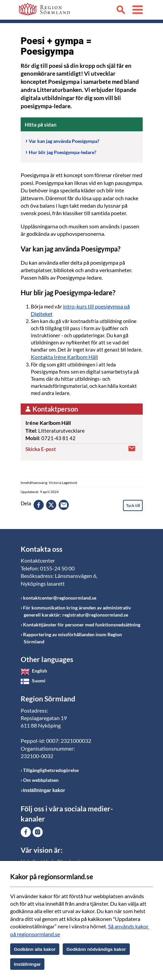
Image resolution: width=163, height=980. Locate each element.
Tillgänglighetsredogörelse (51, 770)
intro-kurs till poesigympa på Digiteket (80, 310)
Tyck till (133, 505)
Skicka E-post (41, 449)
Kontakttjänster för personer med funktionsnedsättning (82, 625)
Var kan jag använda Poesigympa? (64, 141)
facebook (39, 505)
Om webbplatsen (41, 780)
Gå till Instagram (38, 832)
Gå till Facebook (26, 832)
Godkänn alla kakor (35, 949)
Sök (121, 11)
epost (64, 505)
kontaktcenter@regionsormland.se (60, 598)
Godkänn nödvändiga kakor (96, 949)
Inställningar (27, 964)
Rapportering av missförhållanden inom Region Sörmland (73, 638)
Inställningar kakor (44, 790)
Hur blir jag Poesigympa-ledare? (63, 152)
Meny (138, 11)
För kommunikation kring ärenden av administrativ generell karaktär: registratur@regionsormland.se (77, 611)
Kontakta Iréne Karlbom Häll (64, 357)
